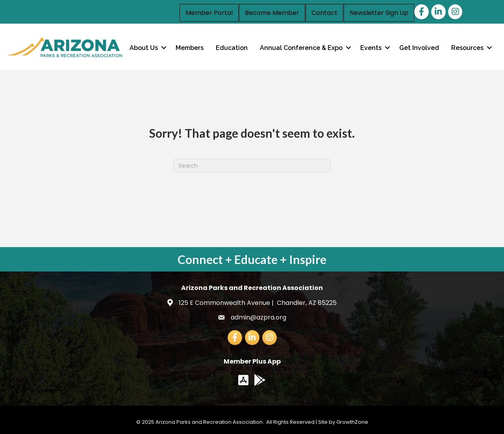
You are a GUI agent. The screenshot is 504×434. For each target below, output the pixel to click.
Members (190, 48)
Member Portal (209, 13)
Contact (324, 13)
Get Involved (419, 48)
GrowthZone (352, 422)
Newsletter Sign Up (379, 13)
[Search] (252, 166)
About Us (144, 48)
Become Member (272, 13)
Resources (467, 48)
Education (232, 48)
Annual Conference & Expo (301, 48)
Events (371, 48)
